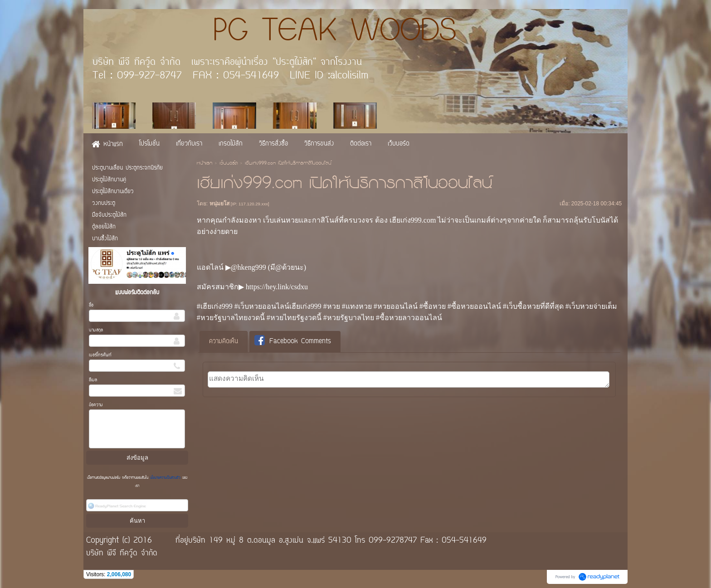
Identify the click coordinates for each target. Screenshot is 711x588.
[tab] (224, 342)
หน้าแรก (205, 164)
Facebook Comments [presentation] (293, 341)
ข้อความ (96, 405)
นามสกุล (96, 330)
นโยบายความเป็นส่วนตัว (165, 478)
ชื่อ (91, 305)
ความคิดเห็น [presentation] (224, 342)
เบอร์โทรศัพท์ (100, 355)
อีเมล (93, 380)
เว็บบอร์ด (229, 164)
